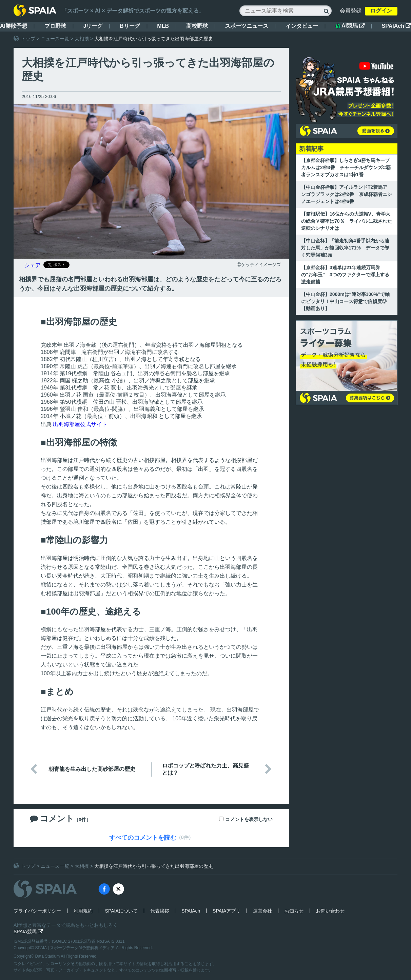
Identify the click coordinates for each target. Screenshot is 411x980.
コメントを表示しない (249, 819)
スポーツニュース (247, 26)
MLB (163, 26)
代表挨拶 (160, 911)
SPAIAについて (121, 911)
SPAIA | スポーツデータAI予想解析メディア (76, 948)
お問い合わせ (330, 911)
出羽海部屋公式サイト (80, 424)
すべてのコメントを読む (143, 838)
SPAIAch (396, 26)
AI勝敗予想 (14, 26)
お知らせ (294, 911)
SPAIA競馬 (28, 932)
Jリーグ (93, 26)
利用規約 (83, 911)
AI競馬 (350, 26)
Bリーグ (130, 26)
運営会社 (262, 911)
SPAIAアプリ (227, 911)
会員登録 (351, 11)
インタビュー (302, 26)
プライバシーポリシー (37, 911)
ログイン (381, 11)
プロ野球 (55, 26)
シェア (33, 265)
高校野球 (197, 26)
